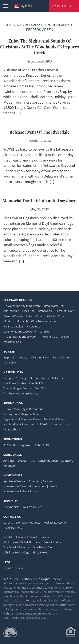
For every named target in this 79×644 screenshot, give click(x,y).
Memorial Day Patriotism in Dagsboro (39, 201)
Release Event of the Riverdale (39, 132)
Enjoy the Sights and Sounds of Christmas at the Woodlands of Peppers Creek (39, 47)
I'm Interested (64, 6)
